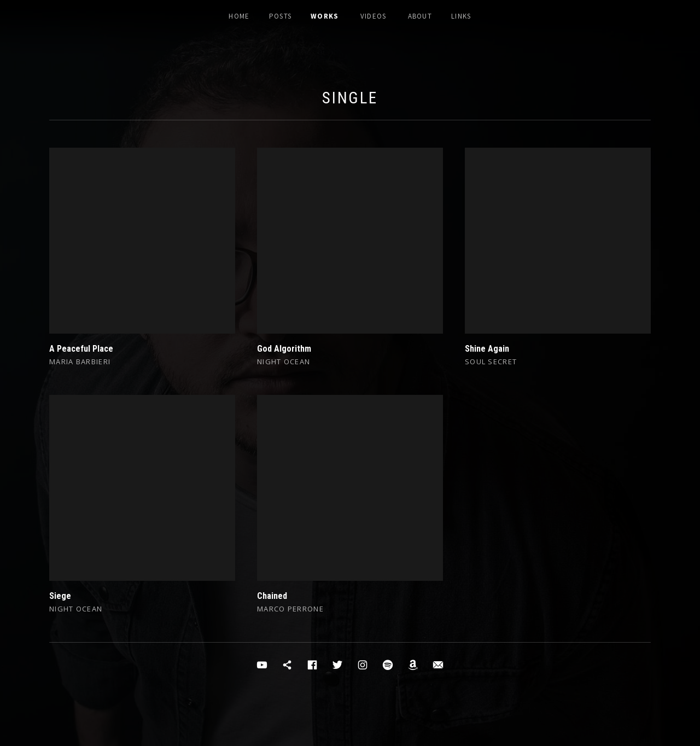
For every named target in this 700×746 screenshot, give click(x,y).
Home (239, 16)
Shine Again (487, 349)
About (420, 16)
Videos (374, 16)
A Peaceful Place (81, 349)
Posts (281, 16)
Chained (272, 596)
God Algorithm (284, 349)
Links (461, 16)
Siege (60, 596)
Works (325, 16)
